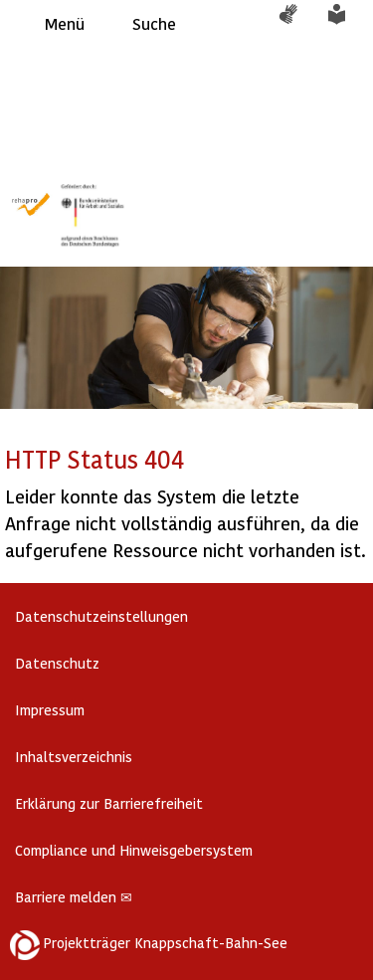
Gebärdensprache (298, 24)
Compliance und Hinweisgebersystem (134, 850)
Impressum (50, 710)
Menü (65, 23)
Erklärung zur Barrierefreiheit (109, 803)
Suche (154, 23)
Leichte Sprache (348, 24)
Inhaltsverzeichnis (74, 757)
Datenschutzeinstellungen (101, 616)
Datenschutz (57, 663)
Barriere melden (74, 897)
